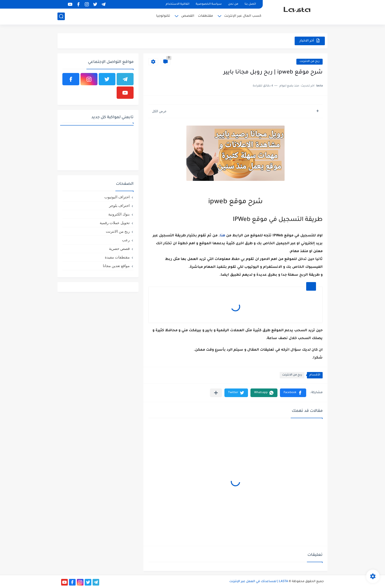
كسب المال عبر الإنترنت (243, 16)
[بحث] (61, 16)
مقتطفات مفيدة (117, 257)
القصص (188, 16)
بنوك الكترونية (119, 214)
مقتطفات (206, 16)
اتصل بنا (250, 4)
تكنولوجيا (163, 16)
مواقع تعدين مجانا (116, 266)
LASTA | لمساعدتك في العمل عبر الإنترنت (259, 582)
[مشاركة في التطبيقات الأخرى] (216, 393)
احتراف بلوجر (119, 206)
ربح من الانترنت (309, 62)
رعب (126, 240)
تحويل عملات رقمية (115, 223)
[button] (293, 393)
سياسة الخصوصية (209, 4)
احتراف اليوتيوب (117, 197)
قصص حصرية (119, 249)
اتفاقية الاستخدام (178, 4)
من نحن (233, 4)
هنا (222, 236)
